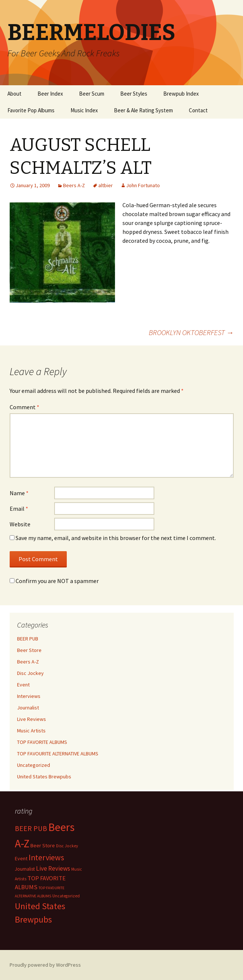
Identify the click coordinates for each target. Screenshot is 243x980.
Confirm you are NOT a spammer (54, 581)
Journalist (28, 708)
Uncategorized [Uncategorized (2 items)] (66, 896)
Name (19, 493)
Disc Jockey (30, 673)
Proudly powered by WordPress (45, 965)
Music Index (84, 110)
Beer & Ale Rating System (143, 110)
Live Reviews (32, 719)
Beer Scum (92, 94)
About (14, 94)
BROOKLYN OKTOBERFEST (191, 332)
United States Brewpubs (44, 777)
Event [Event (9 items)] (21, 858)
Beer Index (50, 94)
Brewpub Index (181, 94)
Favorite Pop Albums (31, 110)
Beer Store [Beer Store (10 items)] (43, 845)
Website (20, 524)
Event (23, 685)
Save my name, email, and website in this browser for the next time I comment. (116, 538)
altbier (106, 185)
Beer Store (29, 650)
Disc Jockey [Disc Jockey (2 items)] (67, 846)
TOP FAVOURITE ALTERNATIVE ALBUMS (58, 754)
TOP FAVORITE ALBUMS (42, 742)
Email (19, 509)
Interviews (29, 696)
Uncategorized (34, 765)
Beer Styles (134, 94)
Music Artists (31, 731)
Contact (198, 110)
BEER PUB (28, 639)
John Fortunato (143, 185)
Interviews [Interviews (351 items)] (46, 857)
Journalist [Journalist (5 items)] (25, 869)
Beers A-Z (74, 185)
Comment (24, 407)
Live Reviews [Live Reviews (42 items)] (53, 868)
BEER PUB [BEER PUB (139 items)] (31, 828)
